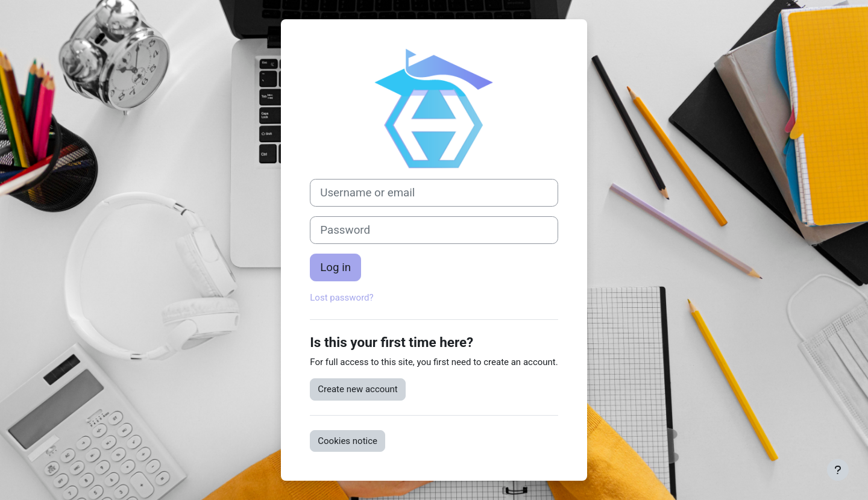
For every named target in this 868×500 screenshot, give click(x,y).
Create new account (358, 389)
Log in (335, 267)
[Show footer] (838, 470)
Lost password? (341, 298)
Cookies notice (348, 441)
